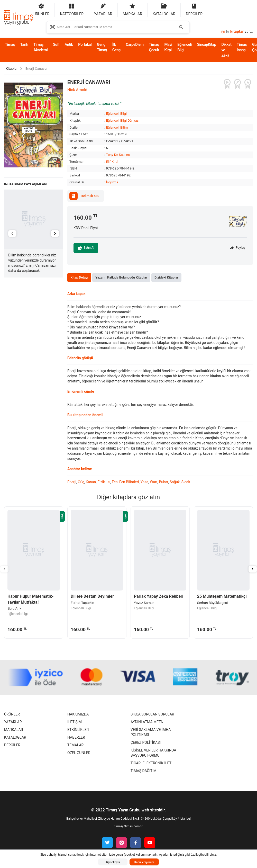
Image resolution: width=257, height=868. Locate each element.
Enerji (72, 482)
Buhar (164, 482)
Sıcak (186, 482)
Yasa (144, 482)
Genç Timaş (102, 47)
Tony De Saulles (118, 155)
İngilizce (112, 182)
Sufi (56, 44)
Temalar (75, 745)
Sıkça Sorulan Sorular (152, 714)
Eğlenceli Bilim (117, 127)
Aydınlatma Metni (148, 722)
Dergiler (12, 745)
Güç (81, 482)
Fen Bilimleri (129, 482)
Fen (115, 482)
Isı (108, 482)
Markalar (13, 730)
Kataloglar (15, 737)
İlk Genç (116, 47)
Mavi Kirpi (168, 47)
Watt (154, 482)
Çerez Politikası (146, 742)
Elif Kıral (112, 162)
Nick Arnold (77, 90)
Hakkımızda (78, 714)
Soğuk (175, 482)
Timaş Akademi (40, 47)
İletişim (75, 722)
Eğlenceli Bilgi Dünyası (123, 120)
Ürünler (12, 714)
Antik (69, 44)
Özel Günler (79, 753)
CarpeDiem (135, 44)
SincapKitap (207, 44)
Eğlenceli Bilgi (185, 47)
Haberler (76, 737)
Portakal (85, 44)
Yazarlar (13, 722)
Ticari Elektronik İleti (152, 763)
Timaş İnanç (242, 47)
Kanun (91, 482)
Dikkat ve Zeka (227, 50)
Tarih (24, 44)
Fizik (101, 482)
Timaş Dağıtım (144, 771)
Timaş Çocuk (154, 47)
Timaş (10, 44)
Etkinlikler (78, 730)
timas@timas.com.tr (129, 826)
